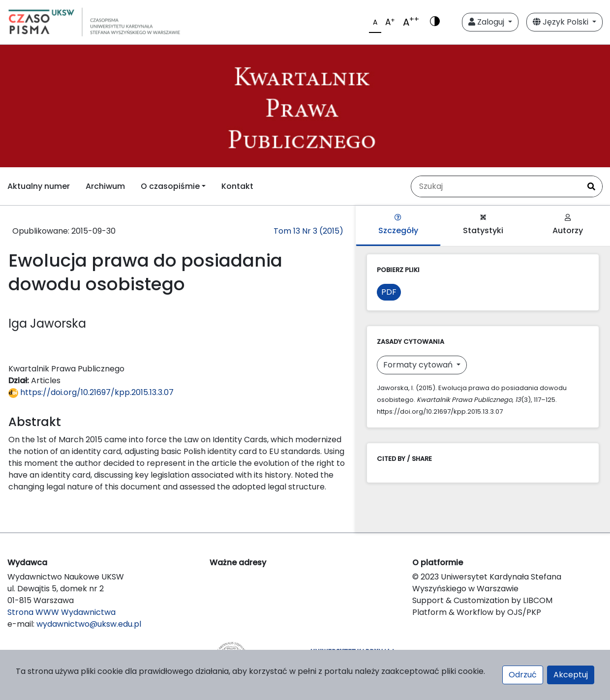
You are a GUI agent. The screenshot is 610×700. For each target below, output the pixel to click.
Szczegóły (398, 225)
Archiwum (105, 186)
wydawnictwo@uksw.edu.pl (89, 624)
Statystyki (483, 225)
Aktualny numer (39, 186)
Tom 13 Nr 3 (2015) (308, 231)
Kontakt (237, 186)
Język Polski (562, 22)
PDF (389, 292)
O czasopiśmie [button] (170, 186)
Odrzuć (523, 675)
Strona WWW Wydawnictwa (61, 612)
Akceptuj (571, 675)
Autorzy (568, 225)
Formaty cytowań (419, 365)
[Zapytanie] (496, 186)
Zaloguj (487, 22)
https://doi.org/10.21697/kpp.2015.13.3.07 (91, 392)
